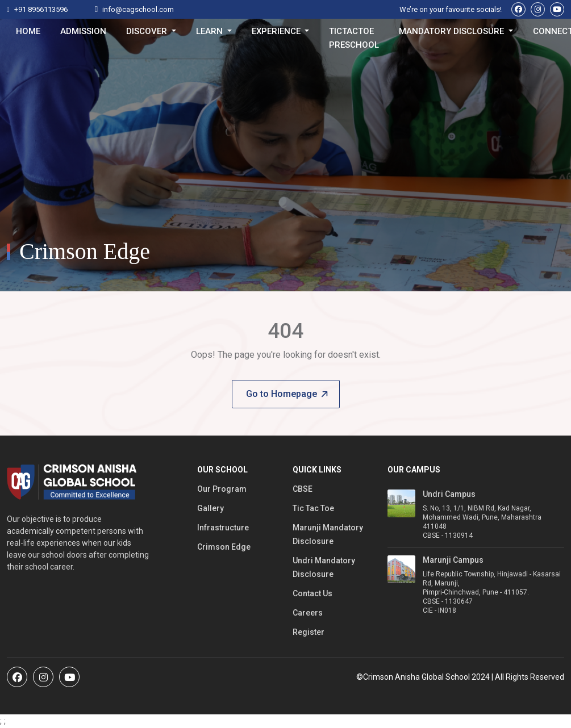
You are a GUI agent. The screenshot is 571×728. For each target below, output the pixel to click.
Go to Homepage (287, 394)
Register (309, 632)
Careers (308, 613)
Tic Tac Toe (313, 508)
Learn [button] (211, 31)
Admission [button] (83, 31)
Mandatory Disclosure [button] (453, 31)
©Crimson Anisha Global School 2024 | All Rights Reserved (460, 677)
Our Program (222, 489)
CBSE (303, 489)
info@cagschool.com (138, 9)
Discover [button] (148, 31)
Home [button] (28, 31)
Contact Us (312, 593)
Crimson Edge (224, 547)
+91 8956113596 (41, 9)
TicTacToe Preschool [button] (354, 34)
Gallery (211, 508)
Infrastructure (223, 528)
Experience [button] (277, 31)
